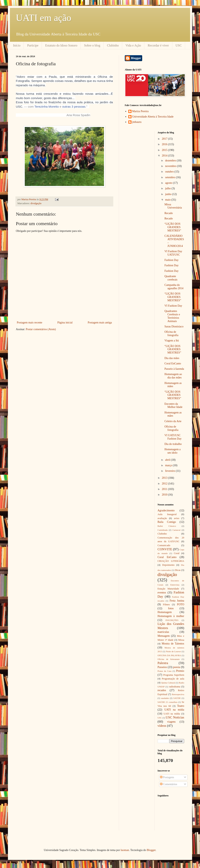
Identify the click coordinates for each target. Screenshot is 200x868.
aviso (177, 518)
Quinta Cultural (168, 683)
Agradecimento (166, 510)
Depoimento (168, 565)
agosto (169, 183)
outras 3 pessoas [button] (74, 107)
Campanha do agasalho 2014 (174, 287)
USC (179, 45)
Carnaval (176, 530)
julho (168, 188)
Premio (180, 671)
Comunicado (164, 545)
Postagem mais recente (30, 323)
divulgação (36, 203)
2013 (165, 478)
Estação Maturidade (168, 589)
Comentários (169, 784)
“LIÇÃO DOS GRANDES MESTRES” (173, 227)
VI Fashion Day (173, 306)
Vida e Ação (133, 45)
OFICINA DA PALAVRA (169, 655)
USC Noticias (175, 717)
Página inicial (65, 323)
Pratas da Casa (165, 671)
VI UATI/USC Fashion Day (173, 437)
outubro (170, 172)
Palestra (163, 663)
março (169, 465)
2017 (165, 139)
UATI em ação (44, 18)
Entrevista (175, 585)
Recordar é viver (158, 45)
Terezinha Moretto (47, 107)
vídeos (162, 726)
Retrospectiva (178, 694)
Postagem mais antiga (100, 323)
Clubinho (113, 45)
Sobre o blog (92, 45)
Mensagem (164, 636)
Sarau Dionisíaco (174, 326)
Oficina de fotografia (171, 334)
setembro (171, 177)
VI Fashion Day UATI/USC (173, 253)
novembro (171, 166)
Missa (181, 640)
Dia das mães (172, 358)
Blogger (151, 850)
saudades (165, 698)
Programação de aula (173, 679)
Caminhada (163, 530)
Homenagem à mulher (171, 616)
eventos (162, 593)
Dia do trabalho (173, 444)
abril (168, 460)
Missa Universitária (173, 206)
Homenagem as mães (173, 385)
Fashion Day (171, 260)
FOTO (181, 604)
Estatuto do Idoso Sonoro (61, 45)
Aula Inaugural (167, 514)
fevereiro (170, 471)
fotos (171, 608)
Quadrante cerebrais (171, 278)
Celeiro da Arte (173, 421)
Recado (169, 213)
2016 (165, 144)
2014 (165, 156)
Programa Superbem (174, 675)
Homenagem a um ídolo (172, 451)
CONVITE (165, 549)
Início (17, 45)
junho (169, 194)
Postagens (167, 777)
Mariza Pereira (140, 111)
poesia (177, 667)
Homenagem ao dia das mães (173, 376)
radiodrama (175, 687)
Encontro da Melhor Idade (173, 406)
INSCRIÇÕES (172, 620)
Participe (33, 45)
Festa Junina (177, 601)
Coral (177, 553)
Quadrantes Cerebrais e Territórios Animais (172, 316)
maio (168, 200)
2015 (165, 150)
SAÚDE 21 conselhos (168, 702)
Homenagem (165, 612)
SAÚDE (177, 698)
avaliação (162, 518)
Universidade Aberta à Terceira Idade (153, 117)
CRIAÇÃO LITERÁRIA (171, 561)
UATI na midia (174, 710)
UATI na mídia (172, 714)
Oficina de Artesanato (169, 659)
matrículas (163, 632)
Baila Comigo (167, 522)
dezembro (171, 161)
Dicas (178, 570)
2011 (165, 489)
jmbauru (137, 122)
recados (162, 690)
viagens (171, 722)
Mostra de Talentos (173, 644)
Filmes (166, 605)
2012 (165, 484)
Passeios (162, 667)
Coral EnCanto (173, 363)
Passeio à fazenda (174, 369)
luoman (125, 850)
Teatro (181, 706)
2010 (165, 495)
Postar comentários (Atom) (41, 329)
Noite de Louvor (173, 651)
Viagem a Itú (171, 341)
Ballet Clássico (167, 526)
